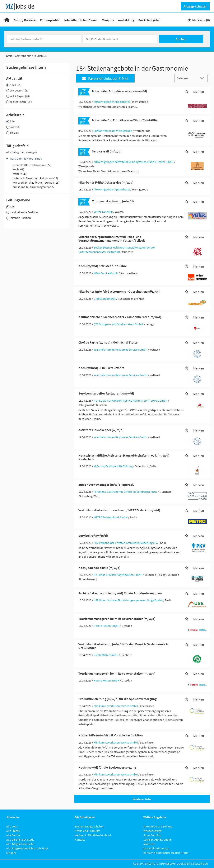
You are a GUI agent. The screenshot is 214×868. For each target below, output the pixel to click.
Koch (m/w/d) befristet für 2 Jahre (103, 266)
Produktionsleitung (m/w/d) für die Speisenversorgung (117, 699)
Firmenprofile (50, 20)
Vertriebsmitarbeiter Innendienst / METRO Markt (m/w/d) (119, 510)
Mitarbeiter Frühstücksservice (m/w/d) (119, 91)
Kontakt (80, 840)
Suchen (181, 39)
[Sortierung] (187, 78)
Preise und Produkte (88, 831)
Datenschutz (149, 864)
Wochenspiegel (153, 831)
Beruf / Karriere (25, 20)
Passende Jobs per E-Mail (105, 78)
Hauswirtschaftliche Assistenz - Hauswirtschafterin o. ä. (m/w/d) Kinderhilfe (124, 457)
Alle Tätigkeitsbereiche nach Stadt (27, 848)
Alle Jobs (12, 826)
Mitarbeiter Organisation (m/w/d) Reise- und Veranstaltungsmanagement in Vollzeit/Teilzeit (112, 239)
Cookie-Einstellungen (192, 864)
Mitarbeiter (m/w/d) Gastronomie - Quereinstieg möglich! (119, 291)
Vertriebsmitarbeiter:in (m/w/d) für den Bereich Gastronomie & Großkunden (123, 646)
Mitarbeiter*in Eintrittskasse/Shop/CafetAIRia (125, 120)
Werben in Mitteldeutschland (93, 835)
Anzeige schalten (195, 6)
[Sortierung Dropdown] (203, 78)
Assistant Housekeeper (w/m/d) (101, 430)
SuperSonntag (152, 835)
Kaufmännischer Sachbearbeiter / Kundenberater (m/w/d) (120, 317)
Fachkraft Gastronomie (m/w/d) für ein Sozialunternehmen (120, 593)
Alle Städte (13, 831)
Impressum (168, 864)
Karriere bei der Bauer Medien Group (166, 853)
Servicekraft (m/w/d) (107, 151)
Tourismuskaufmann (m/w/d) (113, 201)
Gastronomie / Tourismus (26, 159)
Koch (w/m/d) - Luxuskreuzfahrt (101, 368)
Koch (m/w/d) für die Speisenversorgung (107, 767)
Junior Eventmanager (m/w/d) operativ (106, 485)
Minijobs (108, 20)
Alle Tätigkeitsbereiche (20, 844)
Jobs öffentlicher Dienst (81, 20)
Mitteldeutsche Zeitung (158, 826)
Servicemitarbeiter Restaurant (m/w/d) (106, 393)
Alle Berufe (13, 835)
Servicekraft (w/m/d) (93, 536)
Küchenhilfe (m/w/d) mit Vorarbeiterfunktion (111, 735)
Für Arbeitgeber (150, 20)
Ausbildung (126, 20)
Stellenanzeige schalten (90, 826)
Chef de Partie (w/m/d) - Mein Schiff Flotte (108, 342)
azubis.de (149, 844)
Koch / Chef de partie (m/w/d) (99, 568)
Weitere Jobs (142, 799)
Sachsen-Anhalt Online (157, 840)
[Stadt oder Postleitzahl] (120, 39)
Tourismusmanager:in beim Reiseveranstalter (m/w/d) (117, 619)
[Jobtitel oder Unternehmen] (44, 39)
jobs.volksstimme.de (156, 848)
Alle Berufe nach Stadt (20, 840)
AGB (136, 864)
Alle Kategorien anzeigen (22, 152)
